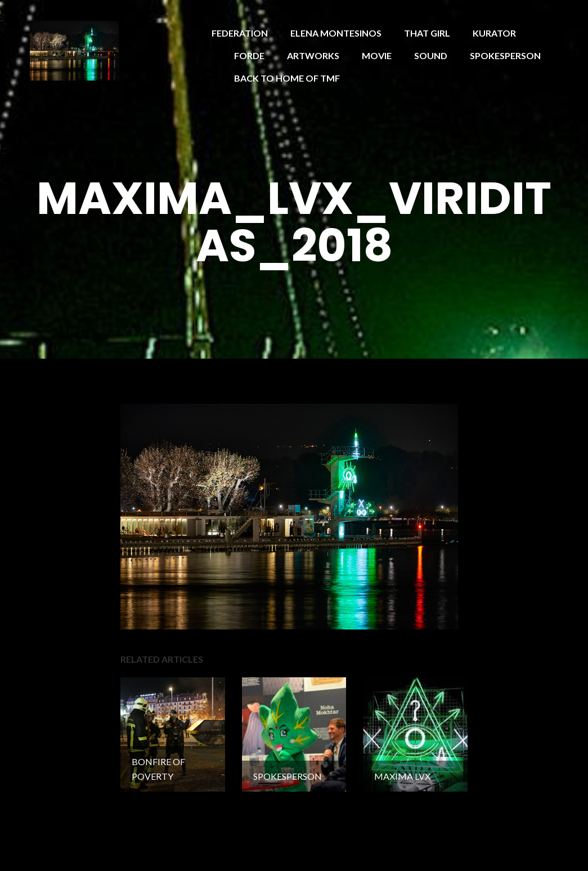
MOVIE (377, 55)
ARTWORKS (313, 55)
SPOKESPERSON (505, 55)
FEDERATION (240, 33)
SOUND (431, 55)
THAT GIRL (427, 33)
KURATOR (494, 33)
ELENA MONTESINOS (336, 33)
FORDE (249, 55)
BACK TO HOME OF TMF (287, 78)
